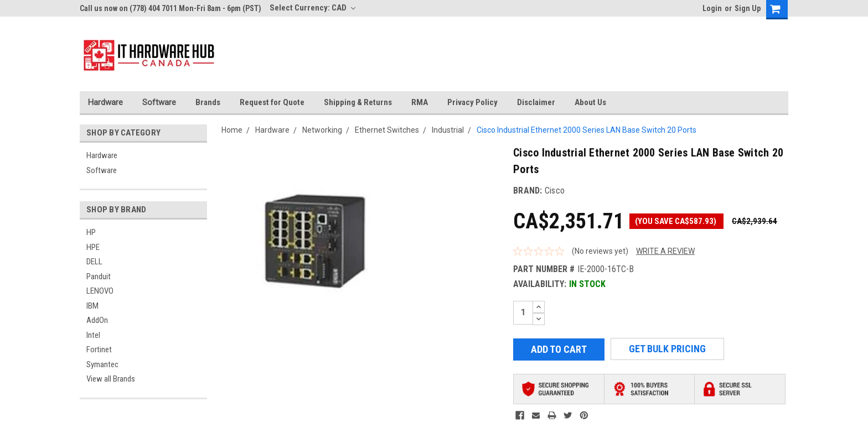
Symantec (102, 364)
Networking (322, 130)
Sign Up (748, 8)
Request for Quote (272, 102)
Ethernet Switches (387, 130)
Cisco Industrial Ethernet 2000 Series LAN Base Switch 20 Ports (587, 130)
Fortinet (99, 349)
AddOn (97, 320)
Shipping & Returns (358, 102)
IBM (92, 306)
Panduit (99, 277)
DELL (94, 262)
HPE (93, 247)
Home (232, 130)
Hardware (105, 102)
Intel (93, 335)
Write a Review (665, 251)
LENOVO (100, 291)
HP (91, 232)
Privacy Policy (472, 102)
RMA (420, 102)
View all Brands (111, 379)
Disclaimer (536, 102)
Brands (208, 102)
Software (159, 102)
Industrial (448, 130)
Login (712, 8)
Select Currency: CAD (312, 8)
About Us (590, 102)
